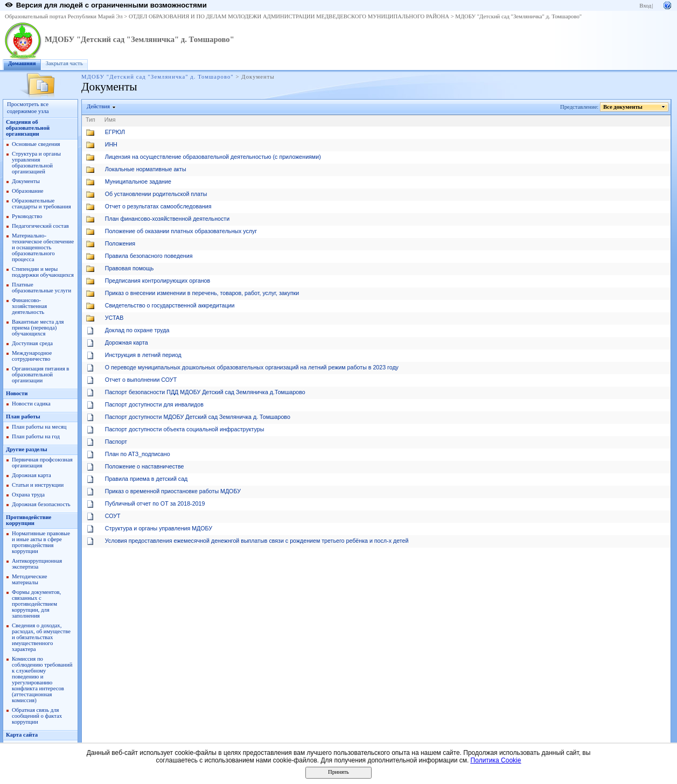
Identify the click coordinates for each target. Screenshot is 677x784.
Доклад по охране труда (137, 330)
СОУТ (113, 516)
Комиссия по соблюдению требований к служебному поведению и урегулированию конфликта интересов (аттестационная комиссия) (42, 680)
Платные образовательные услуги (41, 288)
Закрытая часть (64, 63)
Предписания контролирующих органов (158, 281)
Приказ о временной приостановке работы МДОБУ (173, 491)
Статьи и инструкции (38, 485)
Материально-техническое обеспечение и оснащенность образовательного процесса (43, 247)
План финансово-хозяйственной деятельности (167, 219)
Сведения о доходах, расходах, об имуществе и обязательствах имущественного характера (41, 637)
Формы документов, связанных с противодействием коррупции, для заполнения (36, 604)
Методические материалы (29, 579)
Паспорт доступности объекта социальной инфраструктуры (185, 429)
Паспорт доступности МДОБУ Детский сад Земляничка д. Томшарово (198, 417)
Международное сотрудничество (32, 356)
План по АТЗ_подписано (138, 454)
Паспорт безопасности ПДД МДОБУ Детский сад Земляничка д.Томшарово (205, 392)
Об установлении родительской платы (156, 194)
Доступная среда (32, 343)
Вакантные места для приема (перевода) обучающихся (38, 328)
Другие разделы (27, 449)
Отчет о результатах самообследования (158, 206)
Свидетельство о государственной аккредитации (170, 305)
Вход (645, 6)
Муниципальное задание (138, 181)
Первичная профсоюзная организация (42, 463)
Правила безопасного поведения (149, 256)
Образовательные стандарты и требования (41, 204)
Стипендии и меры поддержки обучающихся (43, 272)
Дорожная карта (32, 475)
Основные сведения (36, 144)
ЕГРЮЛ (115, 132)
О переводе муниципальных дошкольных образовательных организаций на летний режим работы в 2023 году (252, 367)
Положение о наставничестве (145, 466)
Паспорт (116, 442)
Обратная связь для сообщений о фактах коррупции (37, 716)
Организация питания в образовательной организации (40, 374)
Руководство (27, 216)
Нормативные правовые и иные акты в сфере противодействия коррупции (41, 542)
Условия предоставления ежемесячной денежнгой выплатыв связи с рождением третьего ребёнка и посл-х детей (257, 541)
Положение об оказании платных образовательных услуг (181, 231)
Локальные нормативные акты (146, 169)
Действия (99, 106)
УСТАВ (114, 318)
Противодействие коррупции (29, 520)
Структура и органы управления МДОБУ (159, 528)
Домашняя (22, 63)
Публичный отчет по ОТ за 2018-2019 (155, 503)
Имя (110, 120)
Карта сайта (22, 735)
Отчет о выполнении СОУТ (141, 380)
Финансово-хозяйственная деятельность (29, 306)
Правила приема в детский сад (146, 479)
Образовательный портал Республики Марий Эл (64, 16)
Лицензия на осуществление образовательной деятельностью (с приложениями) (213, 157)
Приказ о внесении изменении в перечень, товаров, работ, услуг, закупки (202, 293)
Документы (26, 181)
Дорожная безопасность (41, 504)
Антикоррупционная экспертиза (37, 564)
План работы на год (36, 436)
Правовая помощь (129, 268)
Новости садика (31, 404)
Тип (90, 120)
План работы (23, 416)
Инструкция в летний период (143, 355)
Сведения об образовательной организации (28, 128)
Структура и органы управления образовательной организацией (36, 163)
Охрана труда (28, 495)
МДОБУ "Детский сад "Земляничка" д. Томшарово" (518, 16)
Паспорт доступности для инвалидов (154, 404)
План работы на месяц (39, 427)
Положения (120, 243)
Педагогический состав (40, 226)
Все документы (623, 107)
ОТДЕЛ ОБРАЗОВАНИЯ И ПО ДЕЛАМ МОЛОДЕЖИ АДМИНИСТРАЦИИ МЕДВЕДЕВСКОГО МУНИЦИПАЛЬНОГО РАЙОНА (289, 16)
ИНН (111, 144)
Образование (27, 191)
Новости (17, 393)
